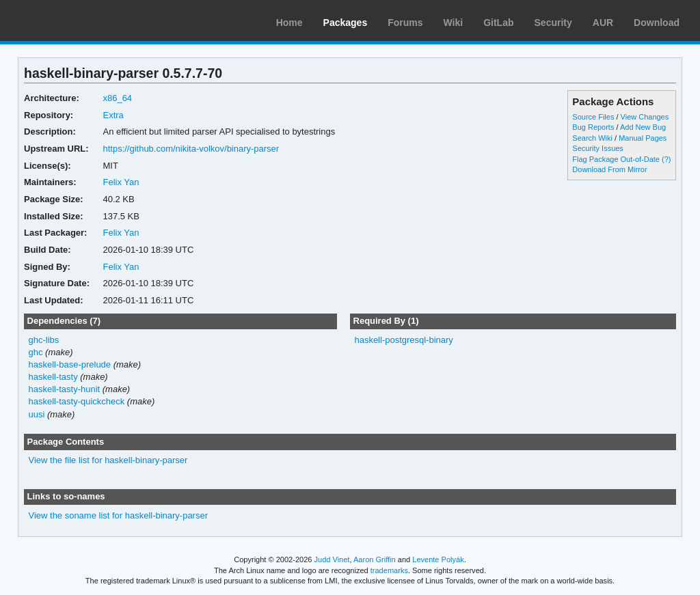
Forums (405, 23)
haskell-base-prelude (70, 364)
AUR (603, 23)
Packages (346, 23)
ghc (36, 352)
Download (657, 23)
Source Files (593, 117)
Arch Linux (75, 20)
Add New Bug (643, 127)
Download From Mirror (609, 169)
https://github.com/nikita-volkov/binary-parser (191, 149)
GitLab (498, 23)
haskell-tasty (53, 377)
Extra (113, 115)
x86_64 (117, 98)
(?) (666, 159)
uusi (37, 414)
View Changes (645, 117)
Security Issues (597, 148)
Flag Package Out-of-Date (616, 159)
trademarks (389, 570)
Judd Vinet (332, 559)
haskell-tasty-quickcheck (77, 401)
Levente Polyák (438, 559)
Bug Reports (593, 127)
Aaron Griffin (375, 559)
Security (553, 23)
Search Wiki (592, 138)
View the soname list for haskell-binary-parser (118, 515)
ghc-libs (44, 340)
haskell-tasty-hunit (65, 389)
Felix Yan (121, 182)
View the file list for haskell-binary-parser (108, 460)
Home (290, 23)
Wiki (454, 23)
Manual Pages (643, 138)
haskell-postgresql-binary (403, 340)
